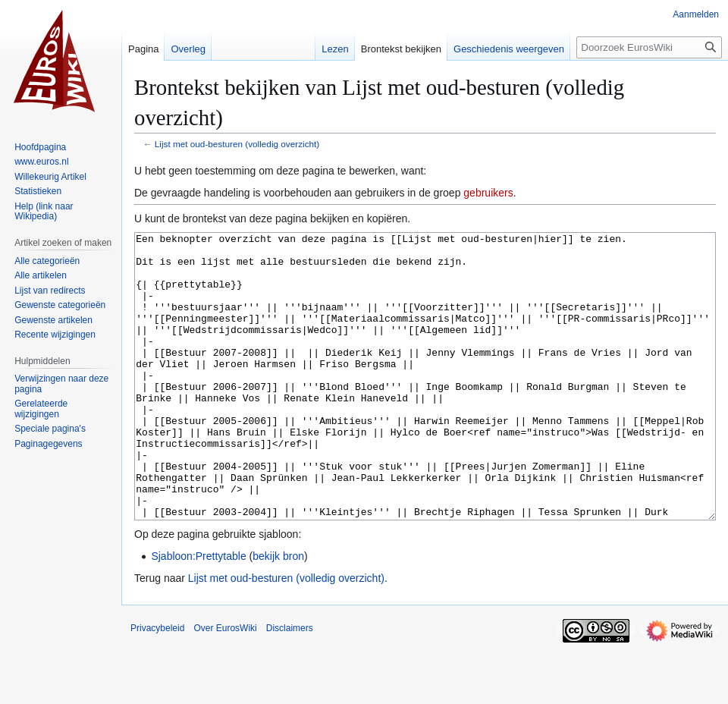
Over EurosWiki (225, 685)
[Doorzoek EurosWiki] (649, 47)
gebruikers (488, 193)
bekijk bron (278, 613)
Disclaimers (290, 685)
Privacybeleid (157, 685)
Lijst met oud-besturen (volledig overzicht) (237, 144)
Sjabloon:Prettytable (198, 613)
